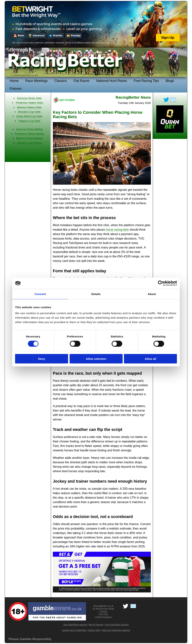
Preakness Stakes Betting (29, 134)
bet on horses (96, 625)
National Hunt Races (112, 81)
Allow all (150, 359)
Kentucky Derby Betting (29, 129)
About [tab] (152, 294)
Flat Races (81, 81)
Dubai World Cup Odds (29, 116)
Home (14, 81)
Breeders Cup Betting (29, 143)
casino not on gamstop (74, 630)
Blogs (170, 81)
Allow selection (96, 359)
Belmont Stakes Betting (29, 138)
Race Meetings (36, 81)
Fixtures (16, 89)
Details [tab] (96, 294)
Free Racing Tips (146, 81)
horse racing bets (117, 230)
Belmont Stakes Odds (29, 107)
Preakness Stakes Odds (29, 103)
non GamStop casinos (75, 625)
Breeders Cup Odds (29, 112)
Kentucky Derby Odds (29, 98)
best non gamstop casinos (116, 630)
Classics (61, 81)
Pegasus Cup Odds (29, 121)
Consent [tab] (40, 294)
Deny (42, 359)
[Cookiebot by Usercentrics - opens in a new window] (161, 283)
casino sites (94, 630)
